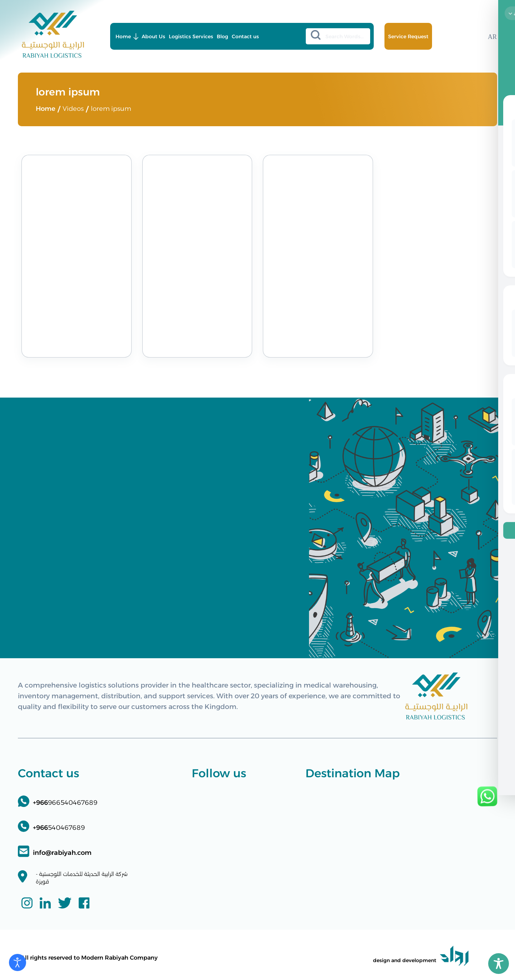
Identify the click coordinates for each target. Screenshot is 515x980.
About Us (153, 36)
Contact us (245, 36)
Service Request (408, 36)
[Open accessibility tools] (18, 962)
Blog (222, 36)
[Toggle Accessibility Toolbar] (499, 964)
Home (123, 36)
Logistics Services (191, 36)
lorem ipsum (111, 109)
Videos (73, 109)
